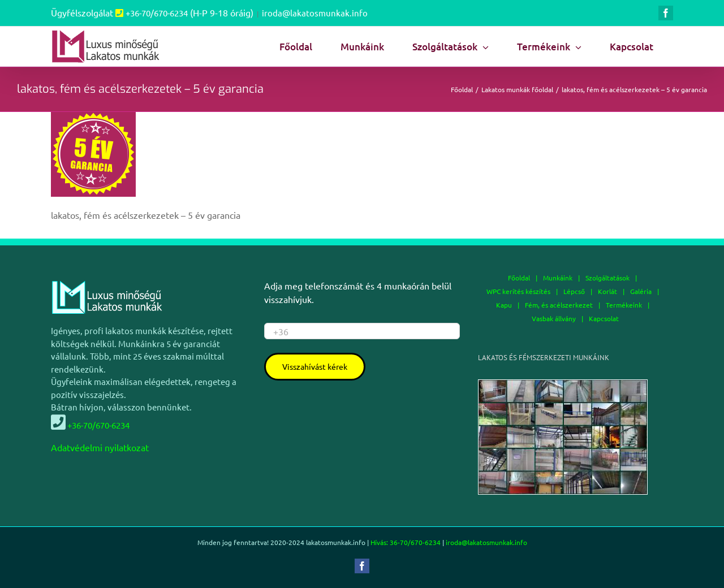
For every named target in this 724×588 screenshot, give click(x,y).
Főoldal (519, 278)
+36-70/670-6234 (157, 13)
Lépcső (574, 291)
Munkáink (558, 278)
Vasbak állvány (554, 318)
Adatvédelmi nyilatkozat (100, 447)
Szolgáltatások (607, 278)
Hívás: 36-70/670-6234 (406, 542)
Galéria (641, 291)
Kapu (504, 305)
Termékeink (624, 305)
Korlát (607, 291)
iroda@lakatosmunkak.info (315, 13)
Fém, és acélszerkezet (559, 305)
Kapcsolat (604, 318)
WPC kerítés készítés (518, 291)
